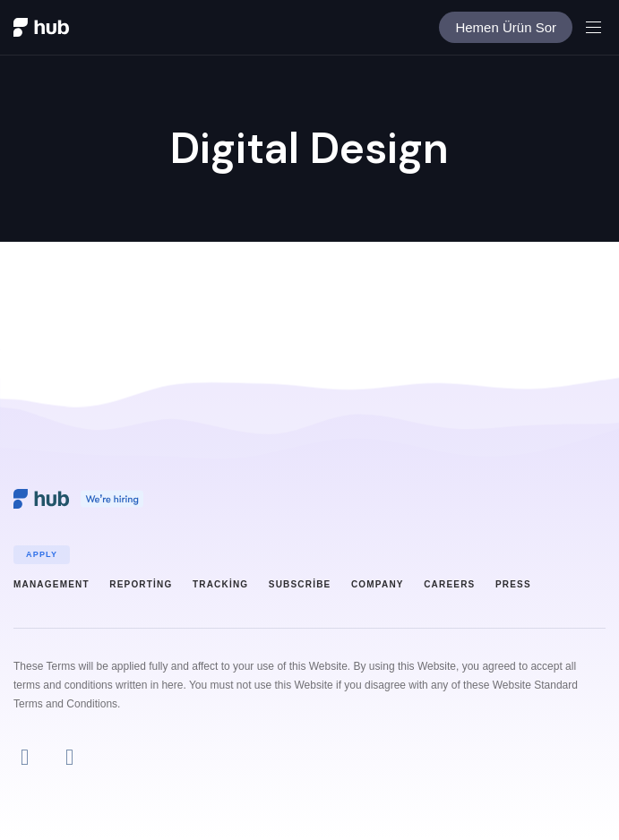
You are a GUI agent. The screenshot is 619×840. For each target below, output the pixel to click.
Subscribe (300, 584)
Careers (449, 584)
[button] (600, 27)
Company (378, 584)
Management (52, 584)
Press (513, 584)
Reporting (141, 584)
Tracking (220, 584)
